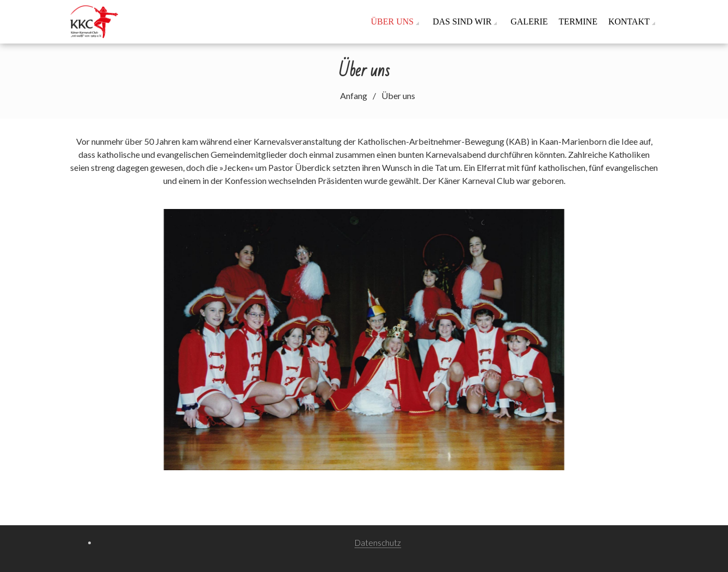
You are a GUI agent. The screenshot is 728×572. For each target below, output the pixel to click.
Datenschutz (378, 543)
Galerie (529, 21)
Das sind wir (462, 21)
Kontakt (629, 21)
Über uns (393, 21)
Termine (578, 21)
